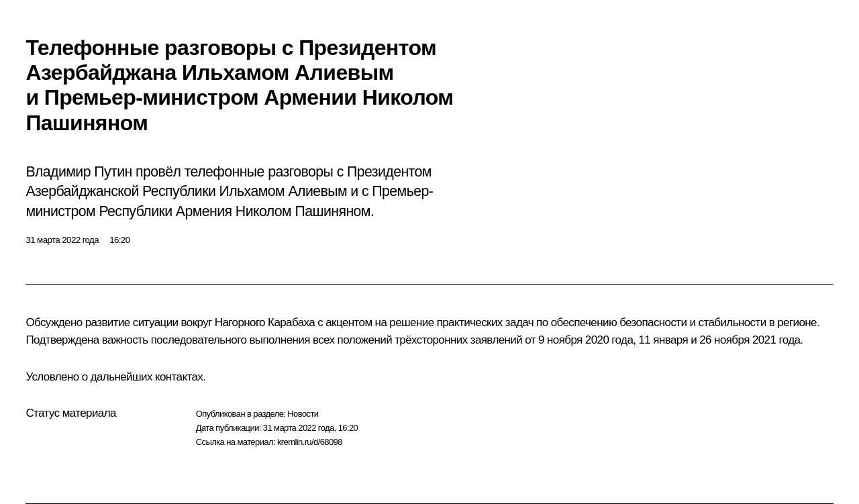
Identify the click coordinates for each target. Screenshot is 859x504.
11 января (664, 340)
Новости (303, 414)
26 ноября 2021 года (750, 340)
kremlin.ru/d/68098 (310, 442)
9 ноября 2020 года (586, 340)
